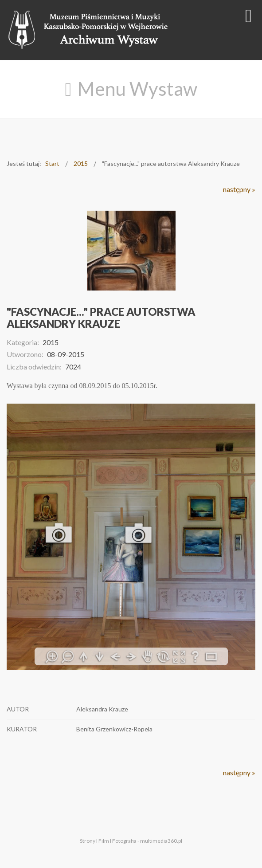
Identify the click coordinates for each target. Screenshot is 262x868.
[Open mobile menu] (248, 16)
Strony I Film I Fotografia (108, 841)
